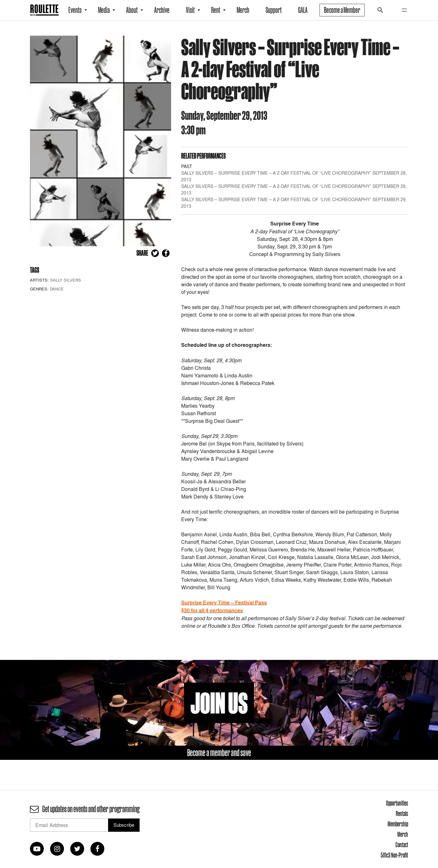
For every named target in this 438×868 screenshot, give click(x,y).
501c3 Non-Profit (394, 855)
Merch (243, 10)
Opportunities (397, 803)
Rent (216, 10)
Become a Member (342, 10)
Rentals (402, 813)
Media (104, 10)
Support (274, 10)
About (132, 10)
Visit (190, 10)
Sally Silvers (66, 280)
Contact (402, 845)
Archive (162, 10)
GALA (303, 10)
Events (75, 10)
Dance (57, 289)
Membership (398, 824)
